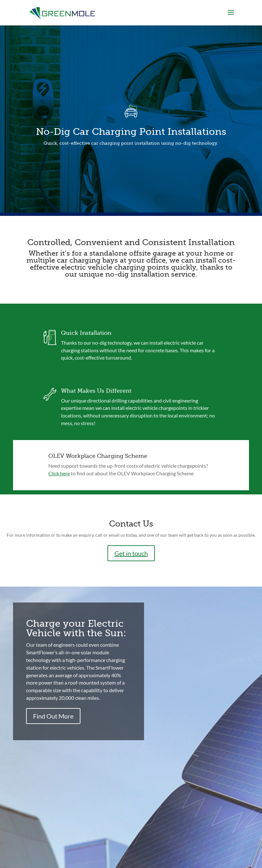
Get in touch (131, 553)
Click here (59, 473)
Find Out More (53, 716)
